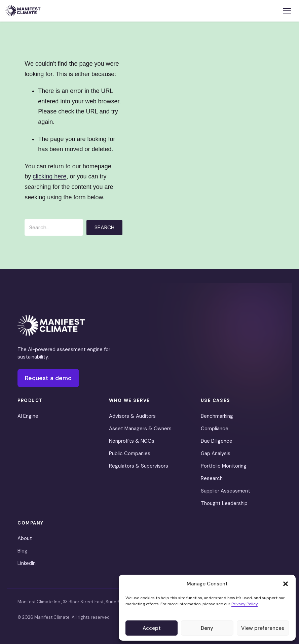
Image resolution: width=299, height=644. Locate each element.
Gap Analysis (216, 453)
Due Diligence (217, 441)
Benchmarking (217, 416)
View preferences (263, 628)
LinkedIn (27, 563)
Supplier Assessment (226, 491)
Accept (152, 628)
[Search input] (54, 227)
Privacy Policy (245, 604)
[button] (286, 584)
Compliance (215, 429)
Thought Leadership (224, 503)
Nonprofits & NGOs (132, 441)
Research (212, 478)
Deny (207, 628)
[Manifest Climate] (51, 325)
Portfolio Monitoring (224, 466)
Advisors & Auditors (132, 416)
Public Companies (130, 453)
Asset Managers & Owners (140, 429)
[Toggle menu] (287, 11)
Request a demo (48, 378)
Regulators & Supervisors (139, 466)
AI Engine (28, 416)
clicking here (49, 176)
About (25, 538)
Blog (23, 551)
